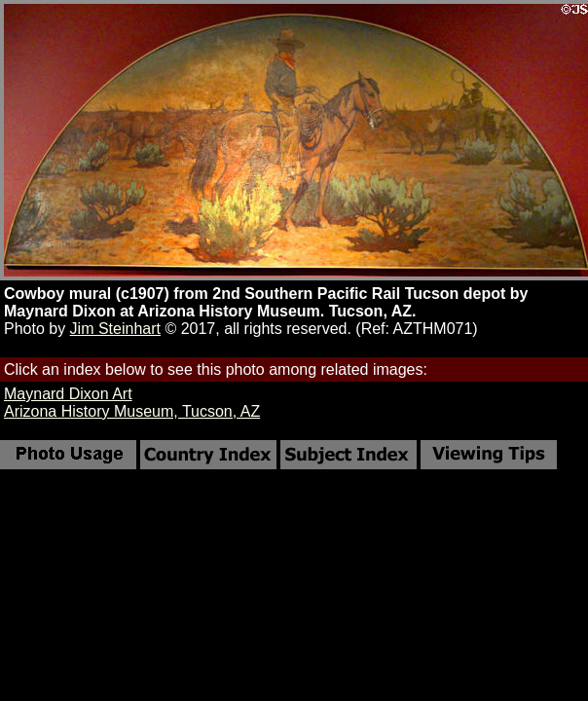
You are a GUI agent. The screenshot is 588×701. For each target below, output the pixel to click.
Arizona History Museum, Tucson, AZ (132, 411)
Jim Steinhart (115, 329)
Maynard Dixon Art (68, 394)
